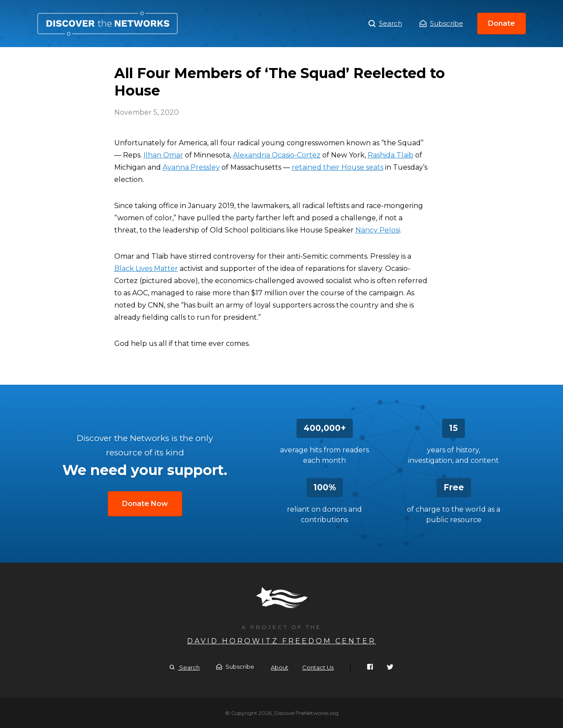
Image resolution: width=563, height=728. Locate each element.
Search (385, 24)
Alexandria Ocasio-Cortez (277, 155)
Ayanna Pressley (191, 167)
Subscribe (441, 23)
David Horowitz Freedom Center (281, 641)
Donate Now (145, 504)
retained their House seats (338, 167)
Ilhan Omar (163, 155)
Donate (502, 23)
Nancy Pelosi (378, 230)
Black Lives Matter (146, 268)
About (280, 667)
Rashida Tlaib (391, 155)
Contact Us (318, 667)
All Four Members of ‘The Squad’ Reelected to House (107, 24)
